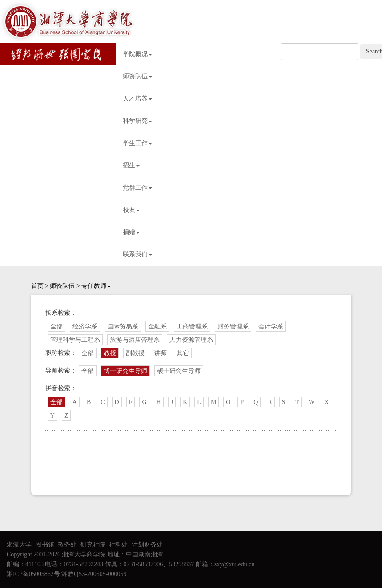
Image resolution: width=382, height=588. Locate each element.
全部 (56, 326)
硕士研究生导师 (179, 371)
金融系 (157, 326)
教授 (110, 353)
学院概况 (137, 54)
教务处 (67, 545)
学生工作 (137, 143)
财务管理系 (233, 326)
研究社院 (93, 545)
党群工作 (137, 188)
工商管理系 (192, 326)
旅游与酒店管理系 (135, 340)
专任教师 (96, 286)
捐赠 (131, 232)
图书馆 (45, 545)
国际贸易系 (123, 326)
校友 (131, 210)
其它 (183, 353)
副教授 (135, 353)
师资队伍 (137, 76)
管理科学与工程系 (75, 340)
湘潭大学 (19, 545)
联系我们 (137, 254)
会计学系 (271, 326)
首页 (37, 286)
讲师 (161, 353)
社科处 (118, 545)
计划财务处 (147, 545)
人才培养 (137, 99)
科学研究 (137, 121)
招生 (131, 165)
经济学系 (85, 326)
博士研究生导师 (125, 371)
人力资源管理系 (191, 340)
